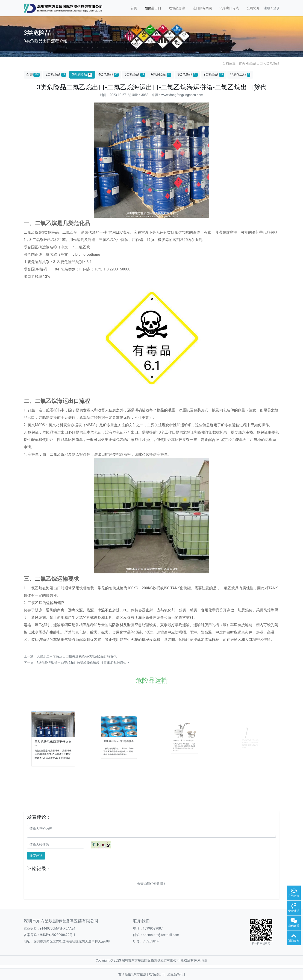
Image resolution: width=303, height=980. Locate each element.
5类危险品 (135, 75)
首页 (134, 8)
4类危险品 (109, 75)
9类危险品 (214, 75)
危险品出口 (153, 8)
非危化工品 (240, 75)
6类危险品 (161, 75)
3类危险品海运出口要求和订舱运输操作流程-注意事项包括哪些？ (83, 663)
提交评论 (36, 855)
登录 (276, 8)
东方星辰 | (141, 974)
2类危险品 (56, 75)
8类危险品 (188, 75)
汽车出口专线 (229, 8)
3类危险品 (272, 63)
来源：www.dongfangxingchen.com (177, 95)
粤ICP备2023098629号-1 (58, 935)
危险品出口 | (158, 974)
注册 (267, 8)
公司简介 (253, 8)
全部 (33, 75)
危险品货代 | (176, 974)
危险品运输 (177, 8)
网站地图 (201, 960)
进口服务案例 (202, 8)
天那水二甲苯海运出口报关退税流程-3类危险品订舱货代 (77, 656)
